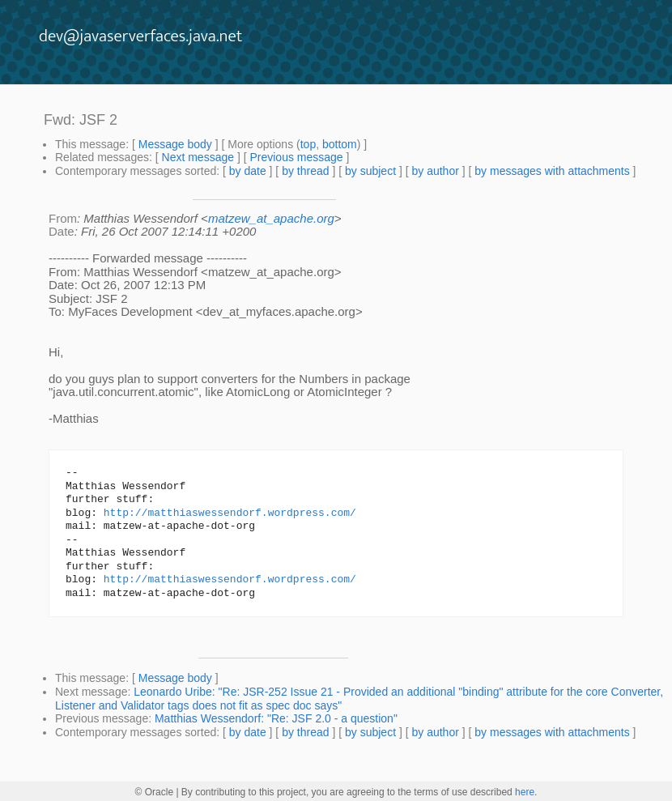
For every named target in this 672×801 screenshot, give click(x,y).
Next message (198, 157)
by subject (370, 171)
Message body (175, 144)
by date (248, 171)
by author (435, 171)
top (308, 144)
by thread (305, 171)
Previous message (296, 157)
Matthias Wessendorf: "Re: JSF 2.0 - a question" (276, 718)
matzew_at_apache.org (271, 218)
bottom (340, 144)
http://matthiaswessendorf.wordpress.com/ (230, 513)
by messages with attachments (552, 171)
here (525, 792)
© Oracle (155, 792)
